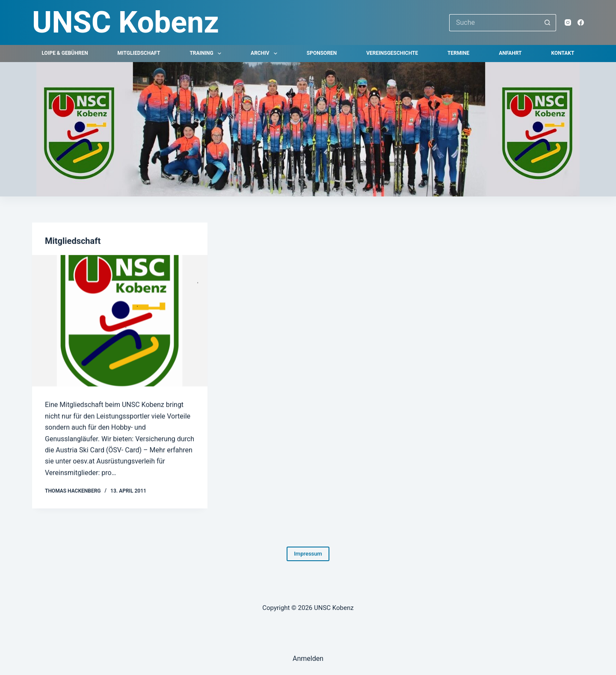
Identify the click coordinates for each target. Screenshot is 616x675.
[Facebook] (581, 22)
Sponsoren (322, 53)
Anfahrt (510, 53)
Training (207, 54)
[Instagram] (568, 22)
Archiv (266, 54)
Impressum (308, 554)
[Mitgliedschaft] (120, 321)
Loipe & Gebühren (65, 53)
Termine (458, 53)
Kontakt (563, 53)
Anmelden (308, 659)
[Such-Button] (548, 23)
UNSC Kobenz (126, 22)
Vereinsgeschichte (392, 53)
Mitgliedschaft (139, 53)
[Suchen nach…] (494, 23)
